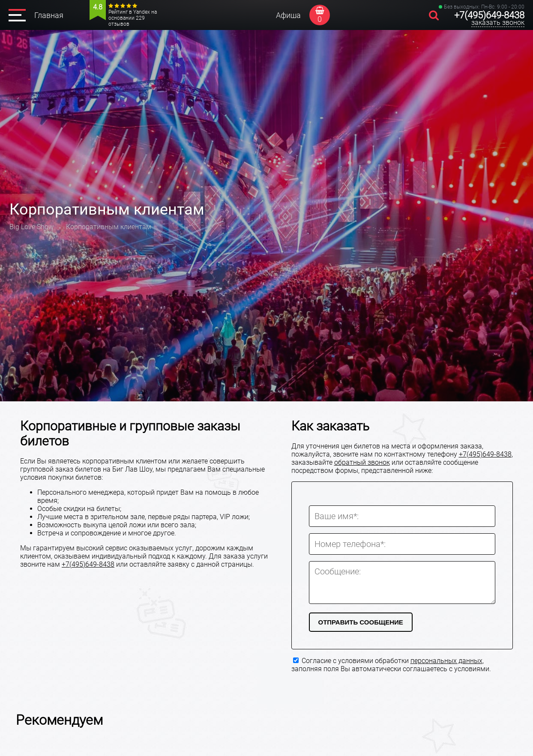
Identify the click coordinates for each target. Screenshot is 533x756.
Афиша (288, 15)
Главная (49, 15)
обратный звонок (362, 462)
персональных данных (446, 661)
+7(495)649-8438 (489, 15)
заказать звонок (498, 22)
